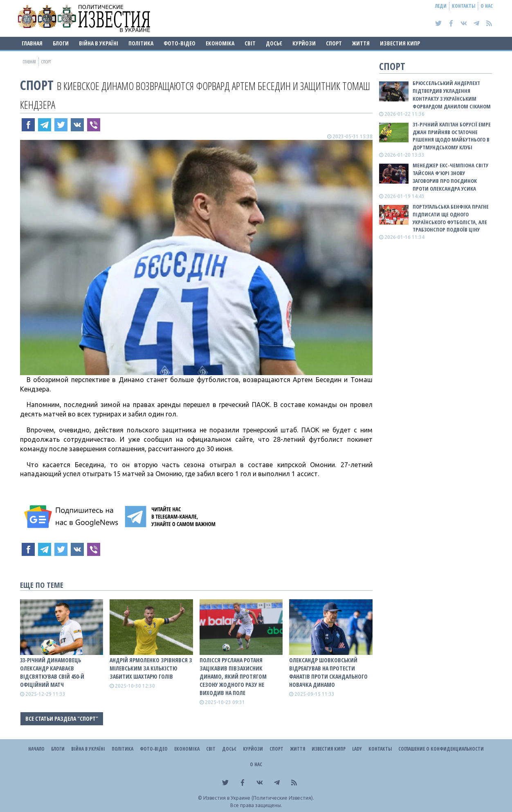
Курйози (304, 43)
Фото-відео (180, 43)
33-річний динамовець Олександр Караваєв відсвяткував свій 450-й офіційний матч (52, 672)
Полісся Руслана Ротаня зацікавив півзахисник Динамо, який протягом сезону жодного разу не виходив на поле (233, 676)
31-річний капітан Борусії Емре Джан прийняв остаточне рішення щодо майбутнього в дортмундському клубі (452, 136)
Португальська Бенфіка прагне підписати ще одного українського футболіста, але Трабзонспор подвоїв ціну (451, 218)
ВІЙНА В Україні (99, 43)
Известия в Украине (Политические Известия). (259, 798)
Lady (357, 749)
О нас (487, 6)
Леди (441, 6)
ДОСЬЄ (274, 43)
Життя (361, 43)
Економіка (220, 43)
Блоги (61, 43)
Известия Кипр (400, 43)
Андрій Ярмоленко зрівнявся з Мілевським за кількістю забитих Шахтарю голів (151, 668)
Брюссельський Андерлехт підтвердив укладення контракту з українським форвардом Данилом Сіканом (452, 95)
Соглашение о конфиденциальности (441, 749)
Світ (250, 43)
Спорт (334, 43)
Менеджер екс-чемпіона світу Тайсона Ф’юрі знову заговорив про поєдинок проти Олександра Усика (450, 177)
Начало (36, 749)
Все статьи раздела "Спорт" (62, 719)
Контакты (464, 6)
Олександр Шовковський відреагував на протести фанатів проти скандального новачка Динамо (328, 672)
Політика (141, 43)
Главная (32, 43)
